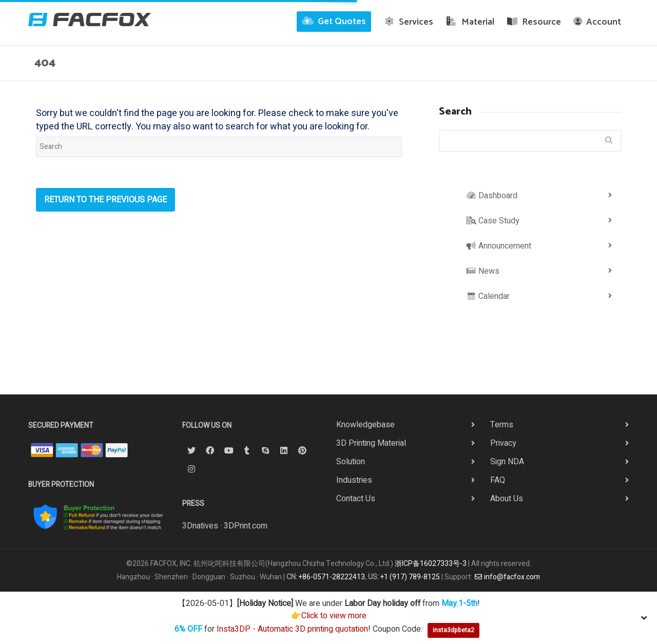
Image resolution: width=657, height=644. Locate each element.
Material (470, 22)
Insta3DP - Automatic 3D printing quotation (292, 630)
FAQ (498, 480)
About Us (507, 499)
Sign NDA (507, 462)
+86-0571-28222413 (332, 577)
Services (409, 22)
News (483, 271)
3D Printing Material (371, 443)
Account (597, 22)
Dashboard (492, 196)
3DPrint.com (246, 526)
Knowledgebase (365, 425)
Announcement (499, 246)
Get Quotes (334, 22)
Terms (502, 425)
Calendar (488, 296)
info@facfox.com (507, 577)
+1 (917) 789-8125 (410, 577)
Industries (354, 480)
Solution (351, 462)
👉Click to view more (329, 616)
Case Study (493, 221)
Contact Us (356, 499)
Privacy (503, 443)
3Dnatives (200, 526)
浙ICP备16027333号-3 (431, 564)
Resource (534, 22)
